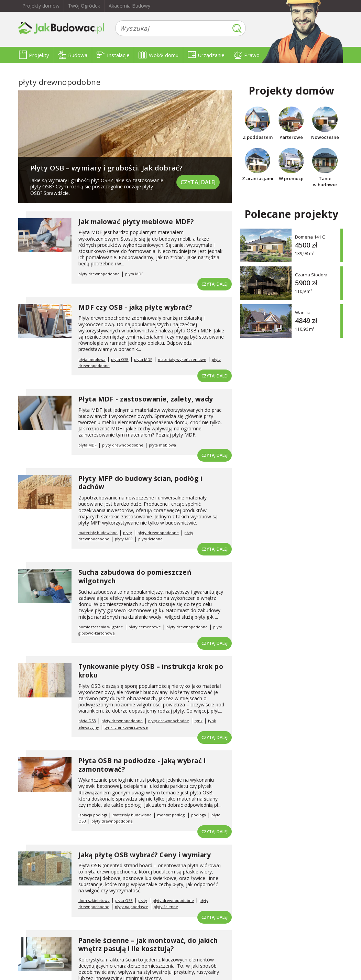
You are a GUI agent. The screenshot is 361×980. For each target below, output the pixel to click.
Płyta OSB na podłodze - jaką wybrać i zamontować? (142, 765)
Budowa (73, 55)
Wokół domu (158, 55)
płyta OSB (120, 359)
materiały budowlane (98, 533)
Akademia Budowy (129, 6)
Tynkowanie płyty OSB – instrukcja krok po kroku (151, 671)
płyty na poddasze (132, 907)
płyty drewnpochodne (169, 721)
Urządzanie (206, 55)
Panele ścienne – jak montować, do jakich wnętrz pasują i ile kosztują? (148, 945)
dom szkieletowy (94, 900)
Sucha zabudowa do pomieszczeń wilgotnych (135, 577)
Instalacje (113, 55)
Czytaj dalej (198, 182)
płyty (128, 533)
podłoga (199, 815)
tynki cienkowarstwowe (126, 727)
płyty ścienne (150, 539)
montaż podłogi (171, 815)
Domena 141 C (310, 237)
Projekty (34, 55)
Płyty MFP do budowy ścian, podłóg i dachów (140, 483)
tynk (199, 721)
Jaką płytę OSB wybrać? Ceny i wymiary (145, 855)
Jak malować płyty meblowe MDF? (136, 222)
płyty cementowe (145, 627)
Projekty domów (41, 6)
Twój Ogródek (84, 6)
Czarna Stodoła (311, 274)
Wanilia (303, 312)
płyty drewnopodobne (99, 274)
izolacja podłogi (93, 815)
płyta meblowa (92, 359)
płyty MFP (124, 539)
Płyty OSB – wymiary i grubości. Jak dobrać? (107, 168)
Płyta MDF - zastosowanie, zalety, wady (146, 399)
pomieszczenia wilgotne (101, 627)
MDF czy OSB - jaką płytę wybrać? (135, 307)
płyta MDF (134, 274)
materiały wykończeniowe (182, 359)
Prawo (247, 55)
